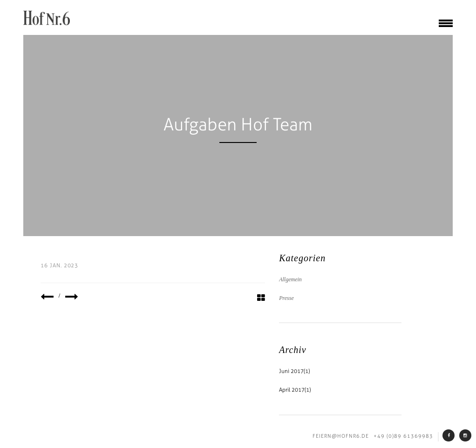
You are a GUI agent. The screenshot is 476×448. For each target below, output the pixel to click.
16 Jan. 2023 (60, 265)
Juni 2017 (291, 371)
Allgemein (290, 279)
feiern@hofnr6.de (341, 436)
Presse (286, 298)
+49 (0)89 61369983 (403, 436)
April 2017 (292, 390)
